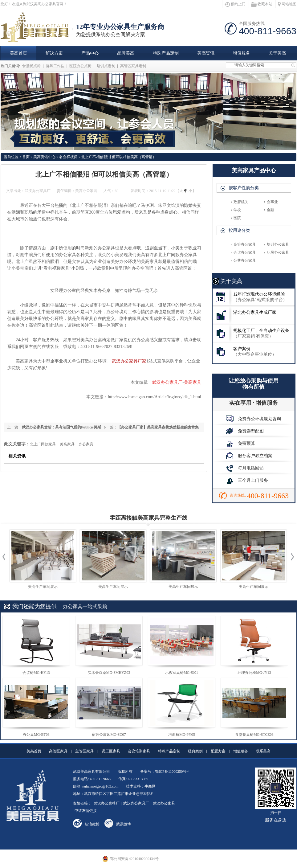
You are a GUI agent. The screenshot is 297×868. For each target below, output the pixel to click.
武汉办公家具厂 (136, 803)
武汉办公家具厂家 (129, 361)
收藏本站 (262, 4)
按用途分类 (239, 230)
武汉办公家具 (164, 803)
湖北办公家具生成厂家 (244, 315)
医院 (237, 218)
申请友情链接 (86, 811)
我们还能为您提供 (35, 606)
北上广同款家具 (43, 444)
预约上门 (235, 4)
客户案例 (254, 352)
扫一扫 (276, 796)
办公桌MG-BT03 (36, 735)
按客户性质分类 (244, 188)
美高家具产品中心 (254, 170)
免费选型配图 (245, 431)
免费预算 (240, 443)
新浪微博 (92, 824)
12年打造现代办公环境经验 (254, 297)
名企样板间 (68, 157)
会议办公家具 (245, 252)
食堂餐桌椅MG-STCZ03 (254, 735)
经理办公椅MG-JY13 (254, 673)
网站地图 (287, 4)
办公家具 (86, 444)
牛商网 (150, 786)
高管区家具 (58, 751)
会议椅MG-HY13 (36, 673)
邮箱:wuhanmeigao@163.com (96, 786)
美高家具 (67, 444)
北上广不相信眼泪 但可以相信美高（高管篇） (119, 157)
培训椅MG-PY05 (182, 735)
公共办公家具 (245, 260)
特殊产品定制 (166, 53)
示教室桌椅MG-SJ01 (182, 673)
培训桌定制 (106, 66)
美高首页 (18, 53)
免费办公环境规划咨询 (253, 419)
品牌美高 (126, 53)
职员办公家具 (278, 252)
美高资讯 (206, 53)
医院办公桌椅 (80, 66)
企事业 (272, 202)
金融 (271, 210)
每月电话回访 (245, 468)
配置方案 (218, 751)
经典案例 (195, 751)
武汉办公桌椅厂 (107, 803)
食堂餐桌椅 (31, 66)
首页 (26, 157)
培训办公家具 (278, 244)
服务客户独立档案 (249, 456)
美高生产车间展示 (43, 587)
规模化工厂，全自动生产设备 (254, 333)
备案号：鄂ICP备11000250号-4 (165, 772)
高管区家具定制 (133, 66)
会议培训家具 (139, 751)
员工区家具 (111, 751)
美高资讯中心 (44, 157)
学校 (237, 210)
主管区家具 (84, 751)
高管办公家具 (245, 244)
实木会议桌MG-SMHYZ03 (109, 673)
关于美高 (277, 53)
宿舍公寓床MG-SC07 (109, 735)
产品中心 (90, 53)
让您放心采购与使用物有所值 (254, 384)
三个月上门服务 (247, 480)
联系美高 (263, 751)
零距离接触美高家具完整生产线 (148, 518)
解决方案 (54, 53)
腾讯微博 (124, 824)
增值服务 (242, 53)
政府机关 (241, 202)
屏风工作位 (55, 66)
